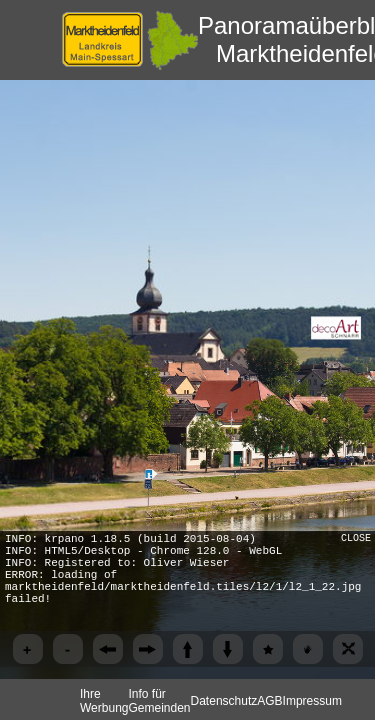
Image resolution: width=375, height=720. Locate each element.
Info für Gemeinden (159, 701)
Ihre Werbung (104, 701)
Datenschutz (224, 701)
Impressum (312, 701)
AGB (269, 701)
